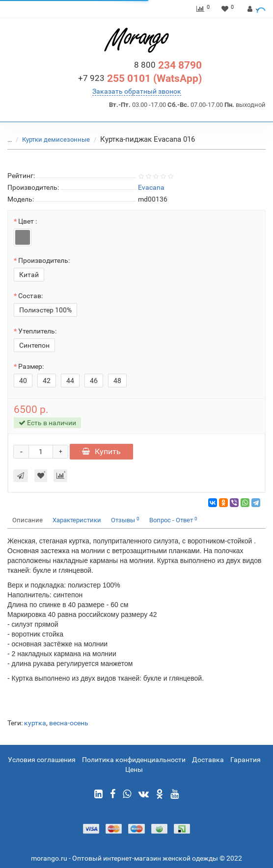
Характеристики (77, 520)
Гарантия (246, 760)
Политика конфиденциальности (134, 760)
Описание (27, 520)
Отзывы (125, 520)
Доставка (208, 760)
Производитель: (44, 260)
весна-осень (69, 723)
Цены (134, 769)
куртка (35, 723)
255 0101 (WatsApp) (140, 78)
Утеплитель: (37, 331)
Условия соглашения (42, 760)
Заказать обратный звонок (137, 91)
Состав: (30, 296)
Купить (101, 451)
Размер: (31, 366)
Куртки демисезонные (57, 140)
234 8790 (168, 65)
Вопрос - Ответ (173, 520)
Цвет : (27, 221)
